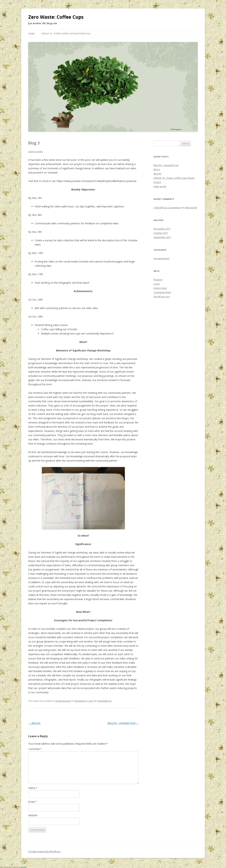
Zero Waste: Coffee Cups (56, 17)
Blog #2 (34, 723)
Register (158, 280)
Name (33, 788)
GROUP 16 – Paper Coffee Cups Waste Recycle (66, 34)
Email (32, 802)
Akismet (23, 867)
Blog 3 (157, 169)
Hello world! (160, 186)
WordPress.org (162, 297)
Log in (157, 284)
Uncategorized (63, 701)
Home (31, 34)
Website (33, 815)
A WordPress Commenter (167, 208)
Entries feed (160, 288)
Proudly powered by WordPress (44, 851)
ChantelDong (104, 701)
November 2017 (162, 229)
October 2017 (161, 233)
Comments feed (162, 292)
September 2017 (162, 237)
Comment (35, 749)
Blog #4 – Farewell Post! (123, 723)
